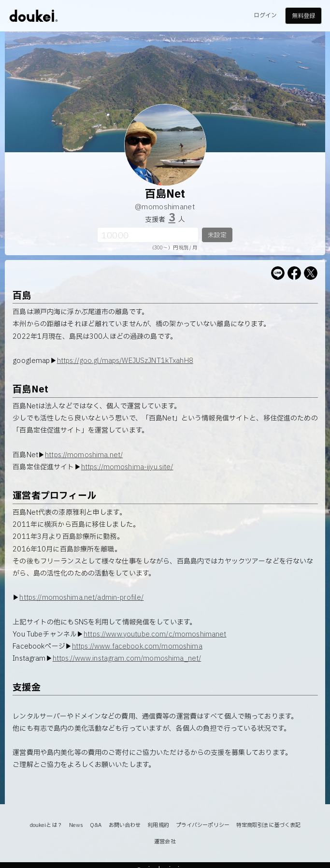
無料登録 (303, 16)
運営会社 (165, 842)
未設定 (217, 235)
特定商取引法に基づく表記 (268, 825)
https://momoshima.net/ (84, 455)
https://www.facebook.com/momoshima (137, 646)
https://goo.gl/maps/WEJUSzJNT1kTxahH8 (125, 361)
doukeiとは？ (46, 825)
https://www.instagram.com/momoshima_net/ (127, 658)
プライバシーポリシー (203, 825)
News (76, 825)
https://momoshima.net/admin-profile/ (81, 598)
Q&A (96, 825)
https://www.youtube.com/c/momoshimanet (155, 634)
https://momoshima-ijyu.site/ (127, 467)
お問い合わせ (125, 825)
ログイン (265, 15)
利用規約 (158, 825)
